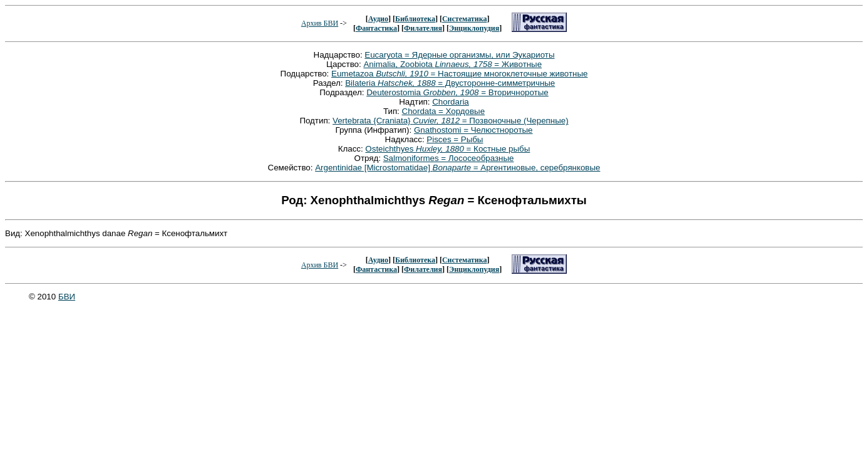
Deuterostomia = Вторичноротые (457, 92)
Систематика (464, 19)
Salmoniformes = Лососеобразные (449, 158)
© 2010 (44, 297)
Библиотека (415, 19)
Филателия (423, 28)
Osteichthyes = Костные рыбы (447, 149)
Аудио (378, 19)
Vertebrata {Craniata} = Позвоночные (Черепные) (451, 121)
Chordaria (451, 102)
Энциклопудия (474, 28)
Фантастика (376, 28)
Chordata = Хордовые (444, 111)
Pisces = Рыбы (455, 139)
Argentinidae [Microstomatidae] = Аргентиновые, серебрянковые (457, 168)
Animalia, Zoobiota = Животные (452, 64)
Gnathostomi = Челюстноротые (473, 130)
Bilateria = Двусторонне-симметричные (450, 83)
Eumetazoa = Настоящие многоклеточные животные (459, 74)
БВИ (67, 297)
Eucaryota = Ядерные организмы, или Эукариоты (459, 55)
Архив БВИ (320, 23)
